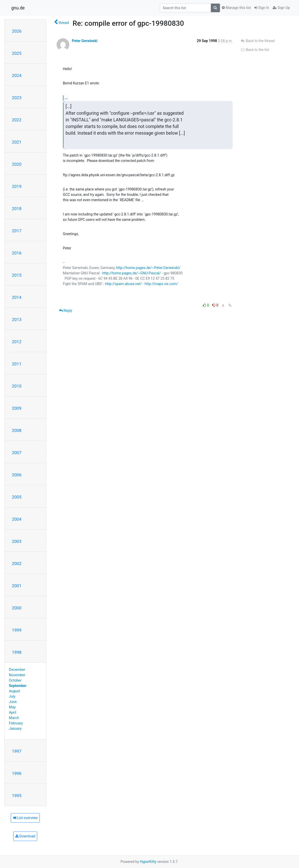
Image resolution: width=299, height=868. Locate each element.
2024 (17, 75)
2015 (17, 275)
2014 (17, 297)
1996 (17, 773)
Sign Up (281, 8)
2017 (17, 231)
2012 (17, 342)
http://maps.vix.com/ (161, 284)
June (13, 702)
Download (25, 836)
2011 (17, 364)
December (17, 670)
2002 (17, 564)
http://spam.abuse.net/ (123, 284)
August (15, 691)
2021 (17, 142)
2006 (17, 475)
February (16, 723)
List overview (25, 818)
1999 (17, 630)
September (18, 686)
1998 (17, 652)
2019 (17, 186)
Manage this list (236, 8)
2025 (17, 53)
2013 (17, 320)
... (66, 98)
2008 (17, 430)
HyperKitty (148, 862)
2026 (17, 31)
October (15, 680)
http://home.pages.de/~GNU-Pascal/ (132, 273)
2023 (17, 98)
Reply (66, 311)
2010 (17, 386)
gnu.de (18, 8)
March (14, 718)
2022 (17, 120)
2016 (17, 253)
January (15, 729)
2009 (17, 408)
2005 (17, 497)
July (12, 696)
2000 (17, 608)
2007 (17, 453)
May (12, 707)
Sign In (262, 8)
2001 (17, 586)
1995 (17, 796)
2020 (17, 164)
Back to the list (255, 50)
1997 (17, 751)
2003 (17, 541)
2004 (17, 519)
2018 (17, 209)
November (17, 675)
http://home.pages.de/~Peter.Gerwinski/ (148, 268)
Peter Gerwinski (85, 41)
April (13, 712)
